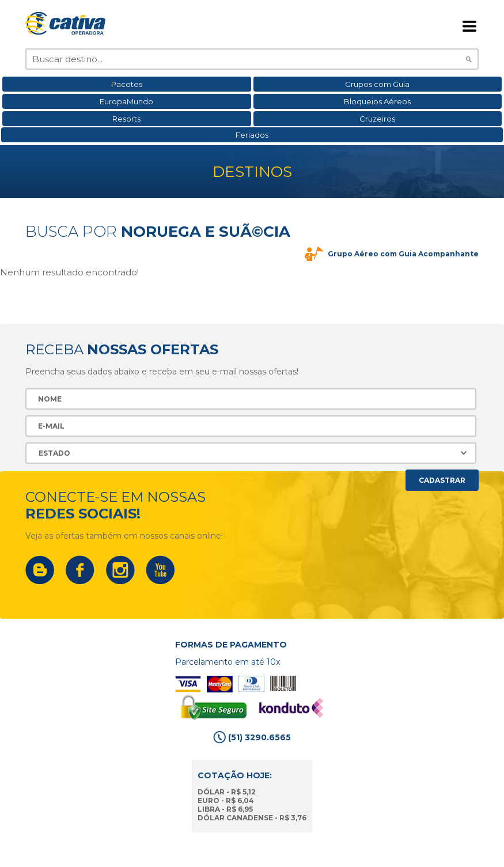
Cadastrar (442, 480)
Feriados (252, 135)
